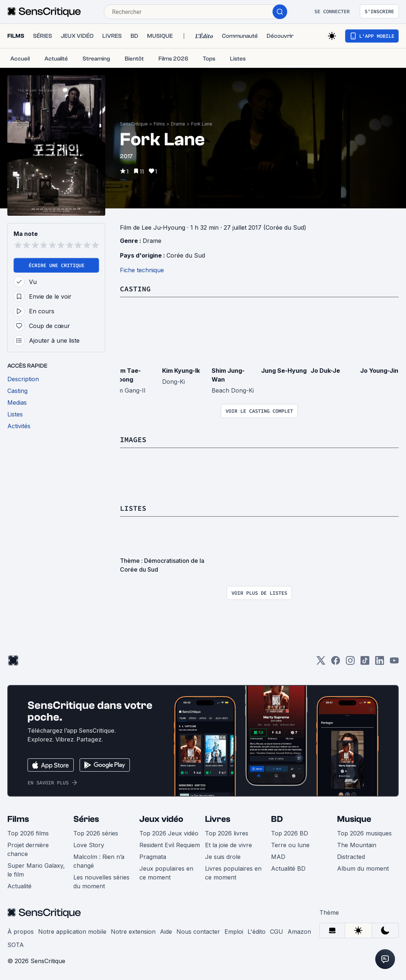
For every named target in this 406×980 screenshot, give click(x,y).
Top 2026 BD (290, 833)
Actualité (19, 886)
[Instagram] (350, 663)
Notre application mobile (72, 932)
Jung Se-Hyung (284, 371)
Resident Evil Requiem (170, 845)
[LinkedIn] (380, 663)
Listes (133, 508)
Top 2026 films (28, 833)
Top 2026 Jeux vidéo (169, 833)
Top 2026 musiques (364, 833)
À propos (21, 932)
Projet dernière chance (28, 849)
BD (277, 819)
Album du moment (363, 868)
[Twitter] (321, 663)
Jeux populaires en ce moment (166, 873)
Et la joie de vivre (228, 845)
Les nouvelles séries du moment (101, 882)
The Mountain (357, 845)
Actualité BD (288, 868)
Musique (354, 819)
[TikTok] (365, 663)
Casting (135, 289)
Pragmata (153, 857)
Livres (218, 819)
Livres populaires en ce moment (233, 873)
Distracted (351, 857)
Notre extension (133, 932)
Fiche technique (142, 270)
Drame (178, 124)
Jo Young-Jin (379, 371)
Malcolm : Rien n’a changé (99, 861)
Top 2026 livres (227, 833)
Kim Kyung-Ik (181, 371)
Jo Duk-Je (325, 371)
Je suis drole (223, 857)
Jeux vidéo (161, 819)
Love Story (89, 845)
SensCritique (134, 124)
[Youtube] (394, 663)
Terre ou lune (290, 845)
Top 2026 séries (96, 833)
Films (159, 124)
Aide (166, 932)
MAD (278, 857)
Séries (86, 819)
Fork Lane (202, 124)
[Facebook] (336, 663)
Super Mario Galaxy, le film (36, 870)
